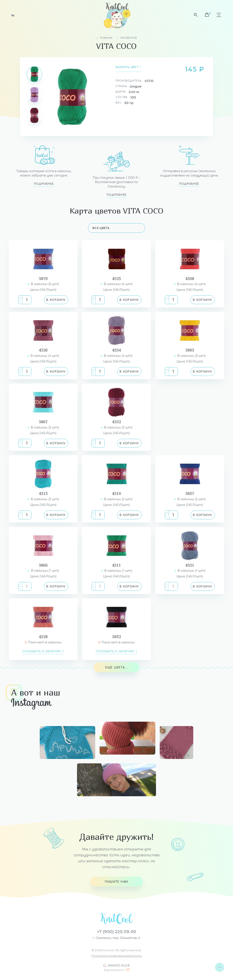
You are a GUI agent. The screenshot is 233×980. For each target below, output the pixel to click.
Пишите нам (116, 882)
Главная (106, 38)
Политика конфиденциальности (117, 956)
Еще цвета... (116, 668)
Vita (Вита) (128, 38)
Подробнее (44, 184)
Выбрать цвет (127, 67)
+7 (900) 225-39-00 (117, 932)
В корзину (56, 300)
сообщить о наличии (42, 651)
